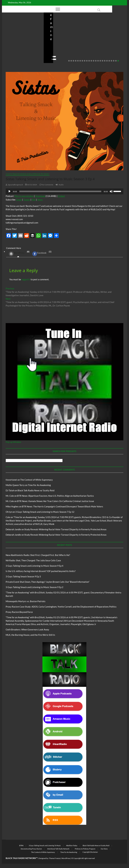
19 (109, 61)
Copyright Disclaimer (90, 852)
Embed (61, 196)
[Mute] (111, 191)
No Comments (12, 55)
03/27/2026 (103, 51)
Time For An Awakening (39, 485)
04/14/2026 (20, 51)
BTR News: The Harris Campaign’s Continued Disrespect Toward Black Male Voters (62, 506)
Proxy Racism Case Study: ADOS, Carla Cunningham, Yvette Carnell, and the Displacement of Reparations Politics (61, 607)
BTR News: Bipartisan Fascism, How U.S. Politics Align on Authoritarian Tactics (55, 496)
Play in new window (24, 196)
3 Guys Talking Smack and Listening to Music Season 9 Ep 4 (34, 566)
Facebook (39, 254)
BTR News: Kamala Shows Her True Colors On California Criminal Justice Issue (56, 501)
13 (96, 61)
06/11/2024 (31, 185)
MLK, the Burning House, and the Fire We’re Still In (30, 635)
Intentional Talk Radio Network (58, 849)
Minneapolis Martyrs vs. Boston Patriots (26, 601)
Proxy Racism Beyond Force (19, 612)
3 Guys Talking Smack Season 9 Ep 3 (23, 576)
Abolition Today (72, 845)
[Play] (10, 191)
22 (116, 61)
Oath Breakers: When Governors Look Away (27, 629)
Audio (61, 185)
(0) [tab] (18, 254)
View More (11, 59)
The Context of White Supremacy (36, 480)
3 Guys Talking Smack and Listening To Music (28, 174)
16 (102, 61)
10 (89, 61)
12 (94, 61)
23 (118, 61)
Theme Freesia (55, 858)
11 (91, 61)
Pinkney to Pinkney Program (85, 849)
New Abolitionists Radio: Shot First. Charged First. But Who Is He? (22, 43)
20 (111, 61)
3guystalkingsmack (14, 185)
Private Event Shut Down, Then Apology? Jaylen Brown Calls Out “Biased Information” (48, 582)
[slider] (60, 191)
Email (19, 200)
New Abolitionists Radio (27, 34)
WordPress (17, 254)
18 (107, 61)
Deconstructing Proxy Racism (31, 849)
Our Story (104, 849)
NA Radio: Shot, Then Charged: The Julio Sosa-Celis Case (63, 43)
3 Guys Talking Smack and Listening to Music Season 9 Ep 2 (34, 587)
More (40, 200)
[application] (64, 191)
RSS (34, 200)
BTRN (21, 845)
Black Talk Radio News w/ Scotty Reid (36, 490)
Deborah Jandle (13, 529)
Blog (12, 34)
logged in (26, 279)
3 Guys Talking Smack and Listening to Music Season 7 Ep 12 (45, 512)
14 (98, 61)
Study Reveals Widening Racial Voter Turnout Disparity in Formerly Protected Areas (65, 529)
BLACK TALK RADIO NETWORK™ (22, 858)
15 (100, 61)
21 (114, 61)
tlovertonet (11, 480)
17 (105, 61)
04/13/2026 (61, 51)
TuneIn (27, 200)
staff (8, 51)
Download (40, 196)
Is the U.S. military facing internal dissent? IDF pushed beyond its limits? (106, 43)
